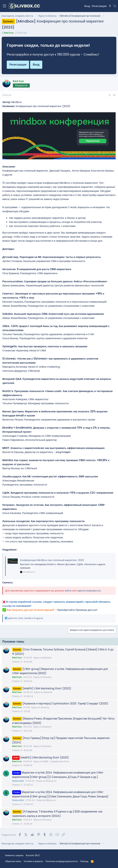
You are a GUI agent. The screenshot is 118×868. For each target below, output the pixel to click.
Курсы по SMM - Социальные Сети (51, 761)
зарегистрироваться (89, 591)
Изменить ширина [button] (14, 855)
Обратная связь (13, 861)
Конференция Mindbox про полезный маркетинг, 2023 (52, 560)
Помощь (84, 861)
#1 (114, 95)
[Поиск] (115, 6)
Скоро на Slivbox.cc (46, 781)
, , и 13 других (26, 618)
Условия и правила (33, 861)
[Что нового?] (110, 6)
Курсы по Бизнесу (42, 658)
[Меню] (4, 6)
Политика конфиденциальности (61, 861)
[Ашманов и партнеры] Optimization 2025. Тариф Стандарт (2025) (65, 703)
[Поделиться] (110, 95)
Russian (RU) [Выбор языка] (33, 855)
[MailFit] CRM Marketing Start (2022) (47, 688)
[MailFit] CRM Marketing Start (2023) (45, 758)
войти (68, 591)
